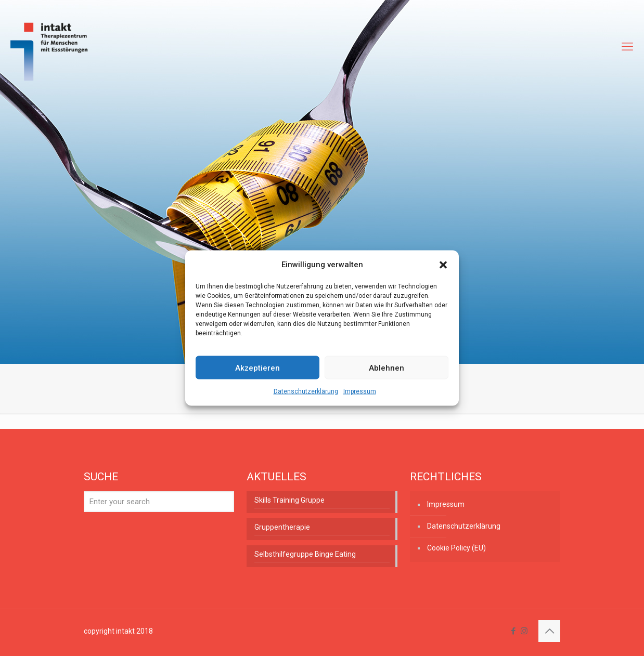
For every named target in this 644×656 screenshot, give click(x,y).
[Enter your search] (159, 502)
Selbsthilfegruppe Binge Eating (305, 554)
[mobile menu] (627, 47)
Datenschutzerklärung (306, 391)
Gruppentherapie (282, 527)
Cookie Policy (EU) (456, 548)
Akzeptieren (257, 368)
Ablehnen (387, 368)
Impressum (360, 391)
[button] (443, 265)
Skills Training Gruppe (289, 500)
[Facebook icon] (513, 631)
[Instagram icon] (524, 631)
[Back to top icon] (549, 631)
